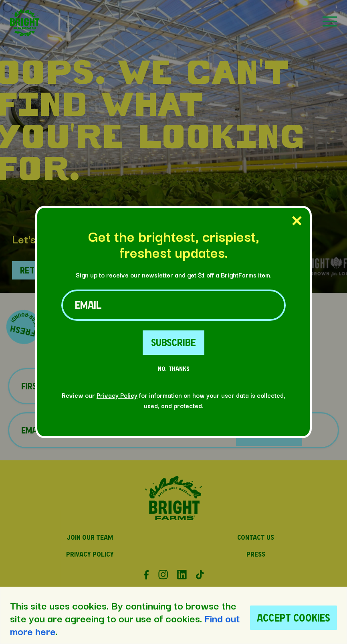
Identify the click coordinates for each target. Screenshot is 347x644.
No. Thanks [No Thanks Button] (174, 369)
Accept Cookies (294, 618)
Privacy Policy (117, 395)
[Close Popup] (297, 221)
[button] (25, 34)
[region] (173, 615)
